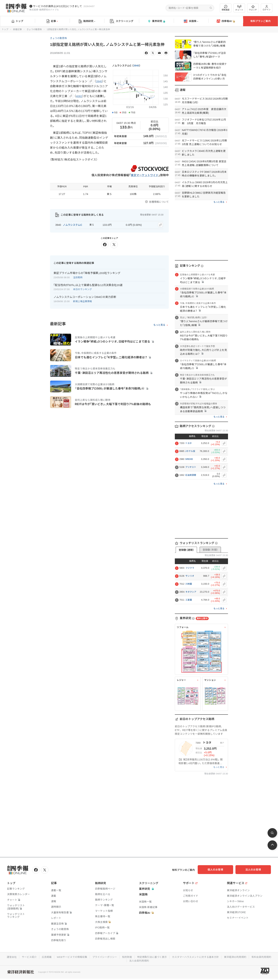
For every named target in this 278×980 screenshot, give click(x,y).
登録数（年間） (210, 550)
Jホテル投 (190, 451)
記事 (52, 21)
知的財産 (139, 957)
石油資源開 (191, 475)
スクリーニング (122, 21)
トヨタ (189, 443)
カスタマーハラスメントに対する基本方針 (209, 957)
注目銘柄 (78, 277)
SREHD (189, 459)
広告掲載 (57, 957)
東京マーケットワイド (144, 175)
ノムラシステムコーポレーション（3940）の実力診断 (85, 297)
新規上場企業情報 (82, 301)
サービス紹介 (40, 957)
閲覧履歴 (226, 8)
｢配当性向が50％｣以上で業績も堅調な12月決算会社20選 (88, 285)
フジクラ (190, 568)
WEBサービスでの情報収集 (83, 957)
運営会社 (22, 957)
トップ (17, 21)
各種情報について (159, 202)
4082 (79, 96)
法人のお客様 (255, 870)
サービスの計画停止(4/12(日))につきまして (58, 6)
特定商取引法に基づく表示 (165, 957)
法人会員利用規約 (152, 960)
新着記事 (17, 29)
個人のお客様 (219, 870)
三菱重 (189, 600)
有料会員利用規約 (126, 960)
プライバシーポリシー (117, 957)
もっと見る (159, 324)
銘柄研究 (87, 21)
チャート (239, 8)
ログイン (267, 8)
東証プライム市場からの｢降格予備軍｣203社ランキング (87, 272)
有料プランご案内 (260, 21)
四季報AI (226, 21)
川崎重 (189, 584)
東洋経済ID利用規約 (250, 957)
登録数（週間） (186, 550)
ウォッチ (253, 8)
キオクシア (191, 592)
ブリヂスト (191, 467)
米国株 (191, 21)
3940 (136, 66)
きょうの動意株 (34, 29)
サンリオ (190, 576)
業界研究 (156, 21)
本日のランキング (82, 289)
